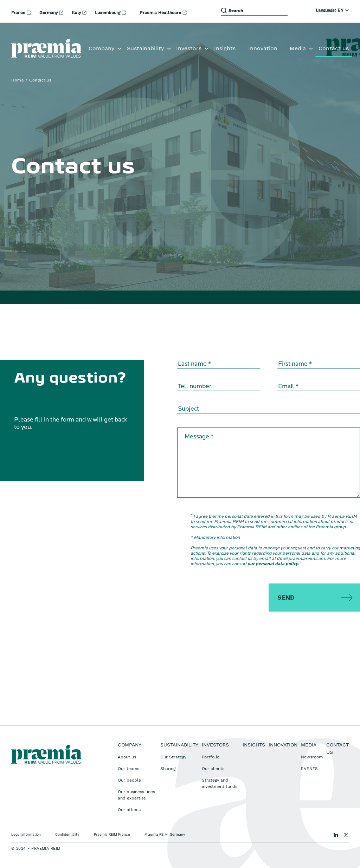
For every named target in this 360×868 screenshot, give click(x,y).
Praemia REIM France (112, 834)
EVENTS (309, 769)
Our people (129, 780)
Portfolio (211, 757)
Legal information (26, 834)
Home (17, 80)
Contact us (334, 48)
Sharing (168, 769)
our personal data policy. (273, 564)
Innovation (263, 48)
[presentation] (239, 597)
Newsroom (312, 757)
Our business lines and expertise (136, 795)
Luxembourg (108, 13)
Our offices (129, 810)
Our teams (128, 769)
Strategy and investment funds (220, 783)
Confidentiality (67, 834)
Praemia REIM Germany (165, 834)
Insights (225, 48)
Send (286, 597)
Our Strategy (173, 757)
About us (127, 757)
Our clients (213, 769)
